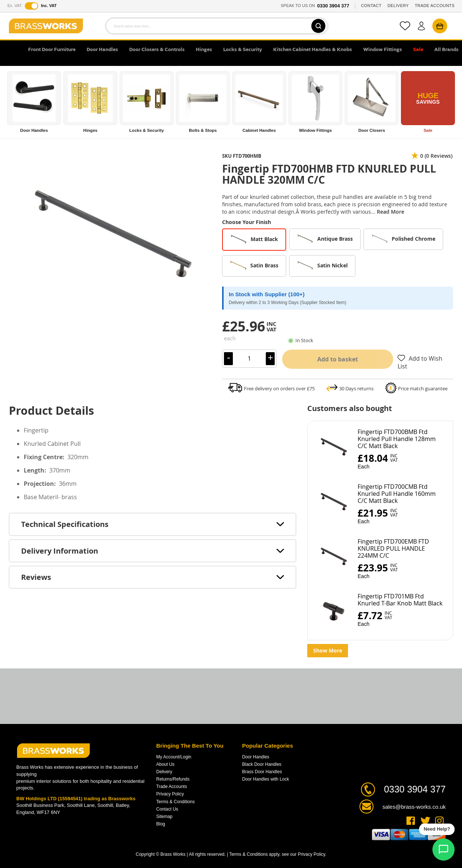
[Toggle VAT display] (31, 6)
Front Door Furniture (52, 50)
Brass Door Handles (262, 772)
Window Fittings (383, 50)
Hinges (204, 50)
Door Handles (102, 50)
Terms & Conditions (175, 802)
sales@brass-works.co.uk (414, 807)
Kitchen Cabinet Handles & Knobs (313, 50)
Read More (391, 212)
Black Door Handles (262, 764)
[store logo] (46, 26)
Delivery (164, 772)
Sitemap (164, 817)
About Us (165, 764)
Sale (418, 50)
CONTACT (371, 6)
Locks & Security (243, 50)
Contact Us (167, 809)
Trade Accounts (172, 787)
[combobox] (217, 26)
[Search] (318, 26)
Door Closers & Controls (157, 50)
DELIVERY (398, 6)
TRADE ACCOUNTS (435, 6)
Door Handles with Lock (266, 779)
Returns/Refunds (173, 779)
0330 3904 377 (333, 6)
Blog (161, 824)
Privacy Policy (170, 794)
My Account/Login (174, 757)
